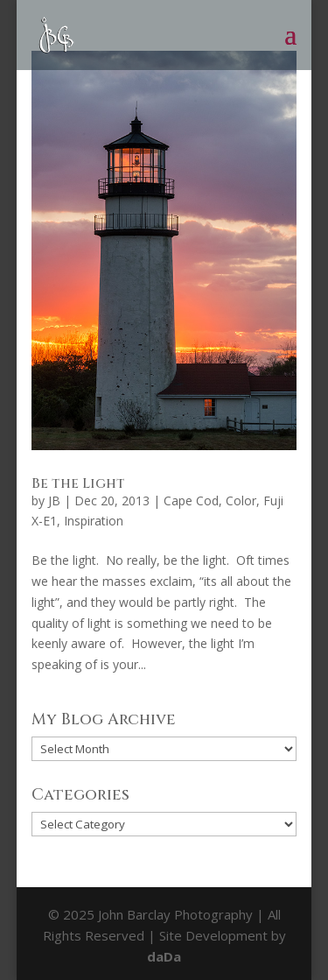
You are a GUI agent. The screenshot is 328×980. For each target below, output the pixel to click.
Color (241, 501)
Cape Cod (191, 501)
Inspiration (94, 521)
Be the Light (78, 483)
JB (54, 501)
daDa (164, 956)
